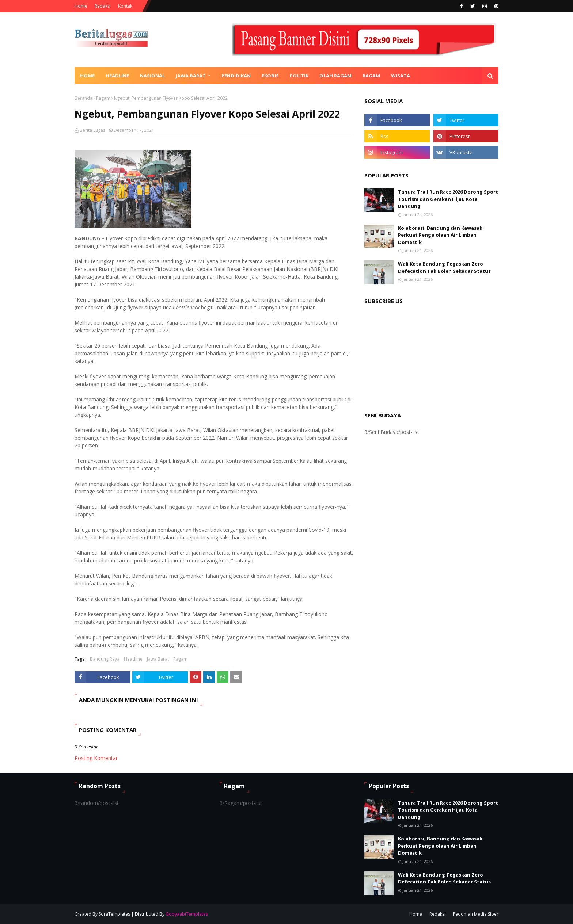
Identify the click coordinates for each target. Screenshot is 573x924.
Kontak (125, 6)
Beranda (84, 98)
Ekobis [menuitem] (270, 76)
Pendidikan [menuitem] (236, 76)
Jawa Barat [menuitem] (191, 76)
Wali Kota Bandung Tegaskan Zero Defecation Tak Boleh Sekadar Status (444, 267)
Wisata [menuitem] (401, 76)
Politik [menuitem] (299, 76)
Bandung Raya (105, 659)
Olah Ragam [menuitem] (335, 76)
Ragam (103, 98)
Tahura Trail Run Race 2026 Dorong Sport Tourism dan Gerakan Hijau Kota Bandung (448, 199)
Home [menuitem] (87, 76)
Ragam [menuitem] (371, 76)
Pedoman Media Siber (476, 914)
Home (81, 6)
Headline (133, 659)
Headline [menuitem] (117, 76)
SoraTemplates (114, 914)
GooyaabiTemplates (187, 914)
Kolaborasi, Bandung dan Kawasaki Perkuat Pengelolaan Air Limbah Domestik (441, 235)
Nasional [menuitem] (152, 76)
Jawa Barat (158, 659)
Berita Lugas (92, 130)
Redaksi (103, 6)
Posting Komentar (96, 758)
